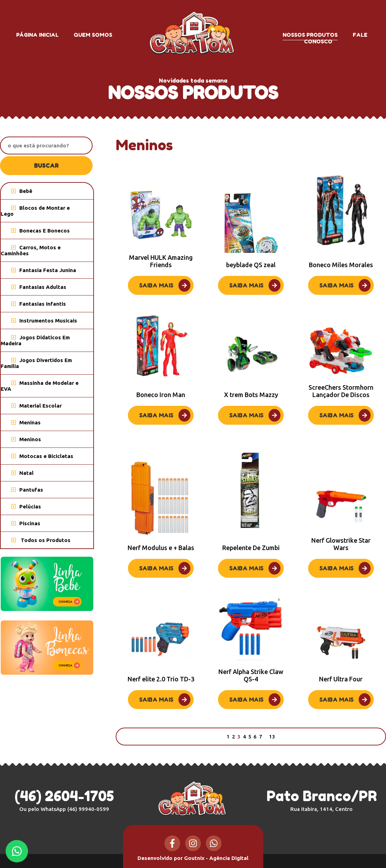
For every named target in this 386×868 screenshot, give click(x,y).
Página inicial (37, 35)
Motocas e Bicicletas (42, 456)
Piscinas (26, 523)
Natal (22, 473)
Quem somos (93, 35)
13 (272, 737)
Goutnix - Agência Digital (216, 858)
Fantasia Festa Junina (44, 270)
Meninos (26, 439)
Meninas (26, 422)
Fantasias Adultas (39, 287)
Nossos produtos (310, 35)
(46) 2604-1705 (64, 796)
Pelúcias (26, 506)
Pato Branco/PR (322, 800)
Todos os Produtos (41, 540)
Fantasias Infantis (39, 304)
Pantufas (27, 490)
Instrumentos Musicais (44, 321)
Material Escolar (36, 406)
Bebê (22, 191)
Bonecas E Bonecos (40, 231)
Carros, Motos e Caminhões (31, 250)
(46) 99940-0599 (88, 809)
